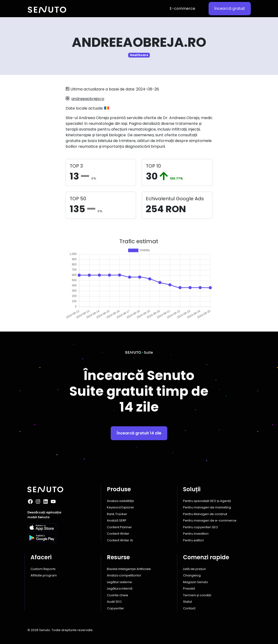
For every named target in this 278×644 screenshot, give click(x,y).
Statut (187, 602)
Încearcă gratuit (230, 8)
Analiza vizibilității (120, 501)
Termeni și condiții (197, 595)
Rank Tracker (117, 514)
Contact (189, 608)
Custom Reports (43, 569)
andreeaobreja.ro (88, 99)
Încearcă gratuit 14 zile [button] (139, 433)
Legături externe (119, 582)
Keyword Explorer (121, 507)
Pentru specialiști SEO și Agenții (207, 501)
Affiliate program (44, 575)
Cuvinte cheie (118, 595)
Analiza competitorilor (124, 575)
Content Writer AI (120, 540)
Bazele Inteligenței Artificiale (129, 569)
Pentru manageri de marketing (207, 507)
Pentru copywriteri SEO (201, 527)
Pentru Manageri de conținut (205, 514)
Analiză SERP (117, 520)
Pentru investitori (196, 534)
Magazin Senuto (196, 582)
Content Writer (118, 534)
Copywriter (115, 608)
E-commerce (182, 8)
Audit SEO (114, 602)
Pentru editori (193, 540)
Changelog (192, 575)
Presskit (189, 589)
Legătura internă (120, 589)
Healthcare (139, 55)
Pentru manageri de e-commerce (210, 520)
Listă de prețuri (194, 569)
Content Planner (119, 527)
